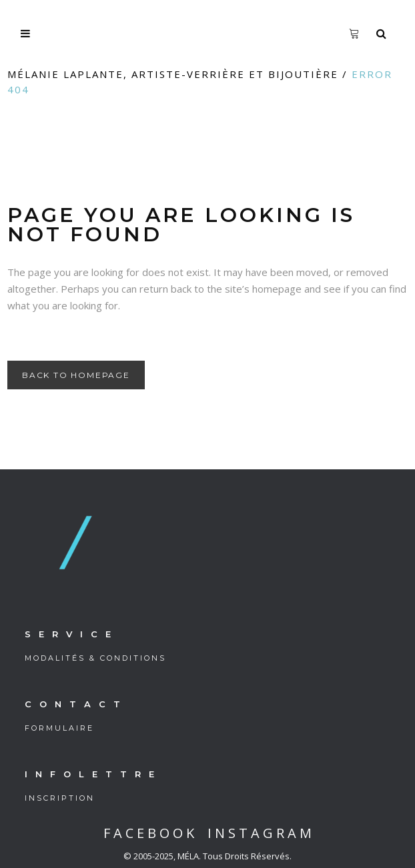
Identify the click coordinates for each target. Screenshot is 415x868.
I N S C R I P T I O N (59, 798)
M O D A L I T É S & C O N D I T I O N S (94, 658)
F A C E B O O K (149, 833)
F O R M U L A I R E (58, 728)
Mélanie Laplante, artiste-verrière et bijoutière (173, 74)
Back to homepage (76, 375)
